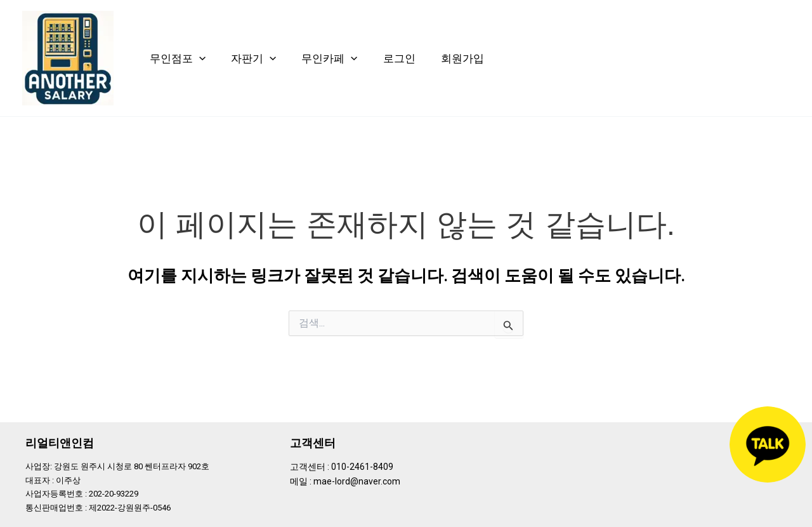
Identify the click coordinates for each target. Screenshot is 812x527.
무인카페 (329, 58)
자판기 (253, 58)
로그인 (399, 58)
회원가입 (462, 58)
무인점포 (178, 58)
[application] (199, 58)
